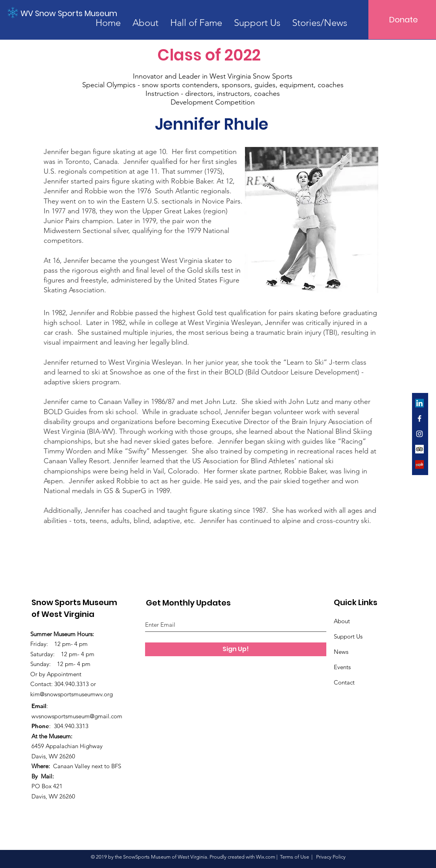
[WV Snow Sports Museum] (70, 13)
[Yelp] (419, 464)
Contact (344, 682)
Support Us (348, 636)
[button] (320, 23)
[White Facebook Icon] (419, 418)
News (341, 652)
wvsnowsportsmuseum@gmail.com (77, 716)
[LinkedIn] (419, 403)
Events (342, 667)
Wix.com (266, 857)
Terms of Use (294, 857)
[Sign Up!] (236, 649)
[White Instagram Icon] (419, 434)
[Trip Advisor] (419, 449)
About (342, 621)
